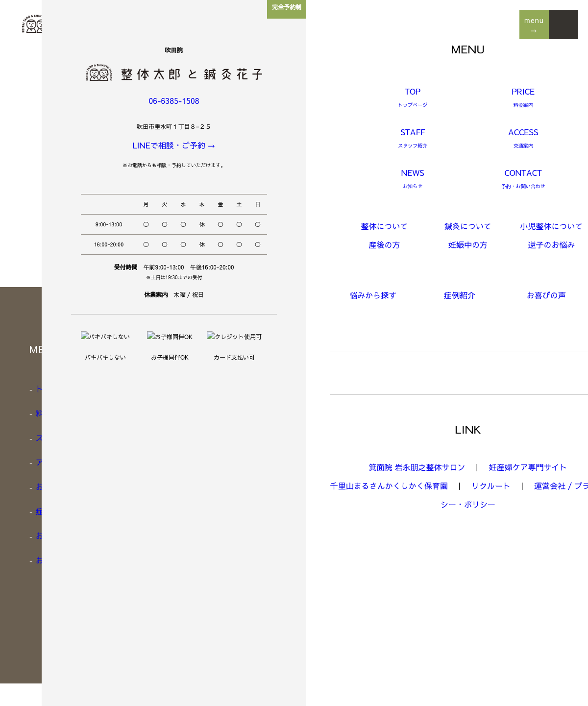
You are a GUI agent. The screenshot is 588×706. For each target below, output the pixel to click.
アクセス (51, 461)
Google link (431, 623)
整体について (217, 388)
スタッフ (51, 437)
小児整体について (225, 437)
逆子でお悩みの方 (225, 510)
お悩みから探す (62, 486)
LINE (419, 593)
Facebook (427, 608)
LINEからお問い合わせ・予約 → (479, 337)
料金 (43, 412)
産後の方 (210, 461)
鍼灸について (217, 412)
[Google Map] (437, 549)
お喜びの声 (55, 535)
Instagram (428, 579)
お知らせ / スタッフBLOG (82, 559)
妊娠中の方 (213, 486)
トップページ (58, 388)
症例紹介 (51, 510)
